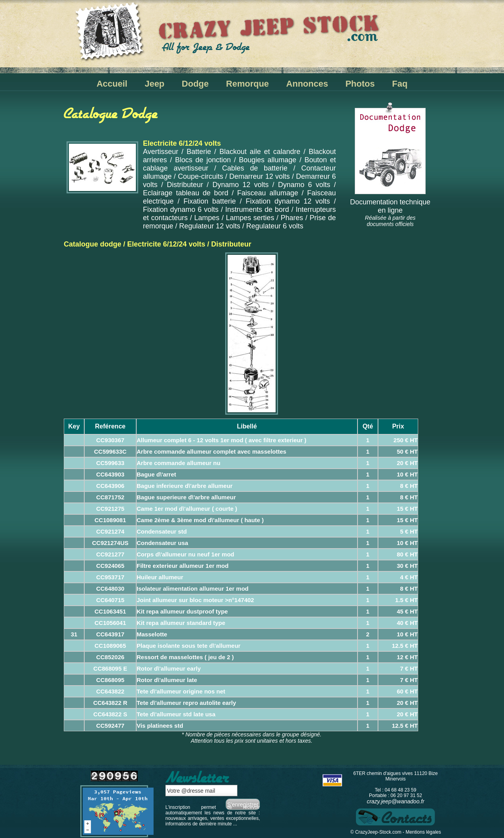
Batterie (199, 152)
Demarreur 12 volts (259, 176)
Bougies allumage (268, 160)
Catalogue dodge (93, 244)
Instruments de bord (257, 209)
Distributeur (185, 185)
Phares (292, 218)
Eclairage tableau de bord (186, 193)
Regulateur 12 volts (210, 226)
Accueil (112, 84)
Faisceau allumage (268, 193)
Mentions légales (423, 832)
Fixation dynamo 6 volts (181, 209)
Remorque (247, 84)
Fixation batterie (210, 201)
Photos (360, 84)
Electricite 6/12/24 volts (166, 244)
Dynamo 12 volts (240, 185)
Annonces (307, 84)
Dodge (195, 84)
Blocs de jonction (203, 160)
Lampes (207, 218)
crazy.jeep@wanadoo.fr (395, 801)
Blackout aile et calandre (260, 152)
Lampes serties (250, 218)
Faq (400, 84)
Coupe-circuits (201, 176)
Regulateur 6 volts (275, 226)
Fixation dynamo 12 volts (288, 201)
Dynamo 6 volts (304, 185)
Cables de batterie (255, 168)
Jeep (154, 84)
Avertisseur (161, 152)
